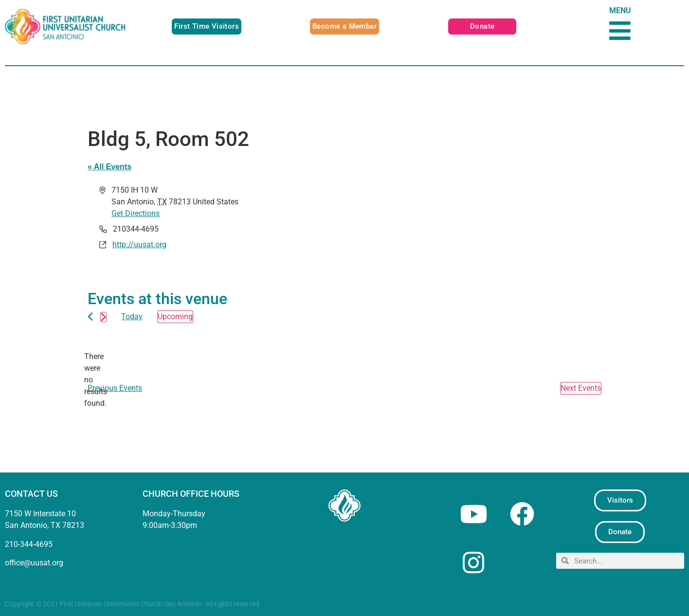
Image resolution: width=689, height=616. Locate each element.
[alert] (95, 380)
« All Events (109, 167)
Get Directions (136, 213)
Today (132, 317)
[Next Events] (103, 317)
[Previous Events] (90, 317)
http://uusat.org (139, 245)
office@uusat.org (34, 563)
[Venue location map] (472, 223)
